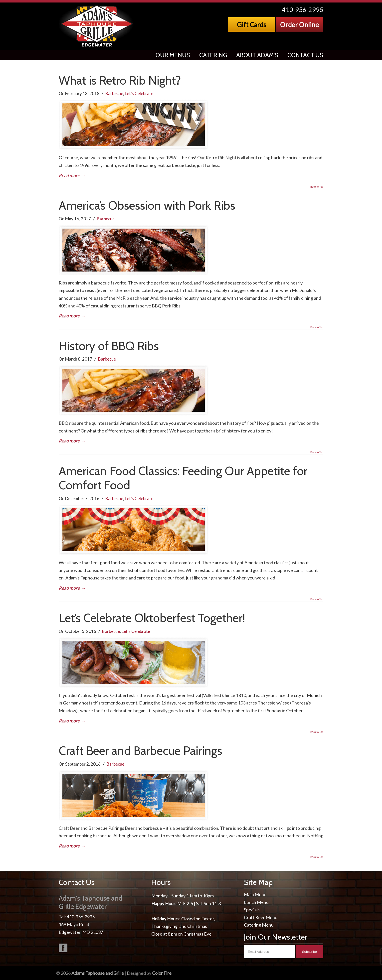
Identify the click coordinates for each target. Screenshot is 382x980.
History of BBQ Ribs (109, 346)
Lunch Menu (256, 902)
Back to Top (317, 187)
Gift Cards (252, 25)
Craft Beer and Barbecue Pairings (140, 751)
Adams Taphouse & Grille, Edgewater (97, 26)
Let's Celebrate (139, 93)
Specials (252, 910)
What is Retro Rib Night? (120, 80)
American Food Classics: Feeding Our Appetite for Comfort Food (183, 478)
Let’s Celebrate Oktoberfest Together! (152, 618)
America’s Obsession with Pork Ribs (147, 205)
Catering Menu (259, 925)
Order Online (299, 25)
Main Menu (255, 894)
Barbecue (114, 93)
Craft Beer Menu (261, 917)
